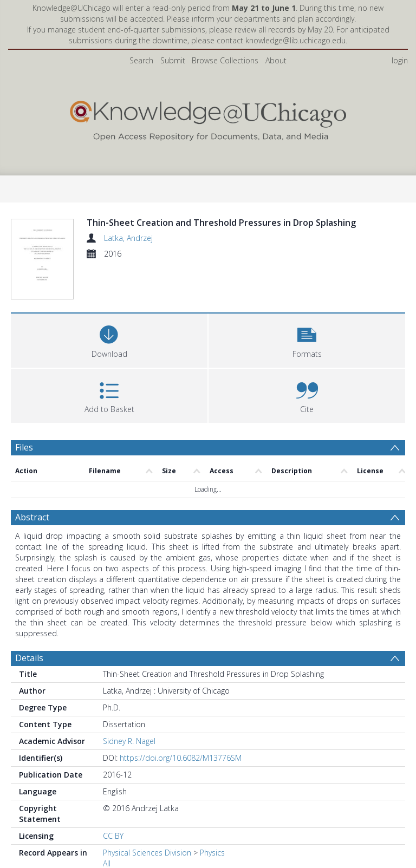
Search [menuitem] (141, 60)
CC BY (113, 799)
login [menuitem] (400, 60)
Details (29, 621)
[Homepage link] (208, 118)
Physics (212, 816)
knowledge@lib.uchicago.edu (295, 40)
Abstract (32, 480)
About (276, 60)
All (107, 827)
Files (24, 410)
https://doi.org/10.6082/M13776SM (181, 721)
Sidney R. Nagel (129, 704)
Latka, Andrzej (128, 238)
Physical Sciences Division (147, 816)
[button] (307, 302)
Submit (173, 60)
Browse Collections (225, 60)
